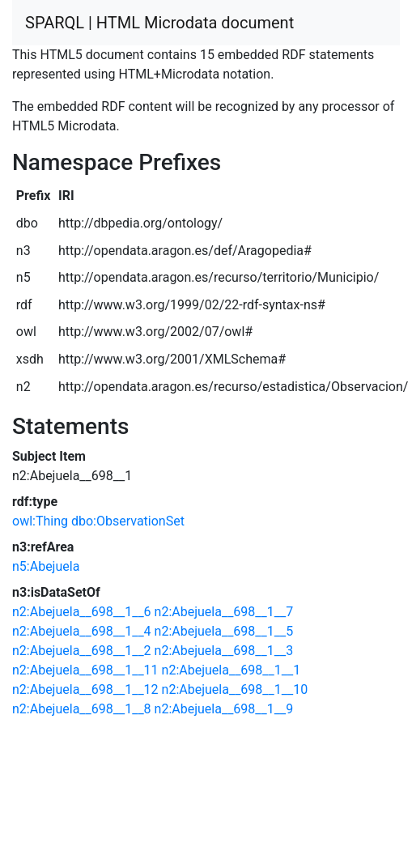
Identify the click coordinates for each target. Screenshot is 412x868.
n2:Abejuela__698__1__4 (82, 631)
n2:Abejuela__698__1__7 (224, 612)
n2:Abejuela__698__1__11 (85, 670)
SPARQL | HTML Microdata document (159, 23)
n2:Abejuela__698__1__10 (235, 689)
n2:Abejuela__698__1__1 (231, 670)
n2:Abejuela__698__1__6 (82, 612)
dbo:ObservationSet (128, 521)
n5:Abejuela (46, 566)
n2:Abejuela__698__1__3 (224, 651)
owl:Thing (40, 521)
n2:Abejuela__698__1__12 (85, 689)
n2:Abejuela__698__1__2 (82, 651)
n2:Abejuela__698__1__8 (82, 709)
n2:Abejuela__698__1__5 (224, 631)
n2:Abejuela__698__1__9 (224, 709)
